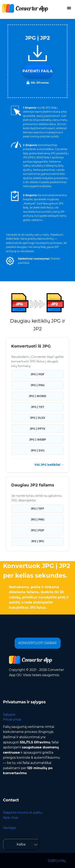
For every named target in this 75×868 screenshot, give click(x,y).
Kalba (21, 844)
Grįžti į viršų (57, 861)
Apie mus (11, 818)
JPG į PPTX (37, 429)
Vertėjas (9, 828)
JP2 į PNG (38, 519)
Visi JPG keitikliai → (49, 465)
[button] (10, 261)
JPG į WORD (37, 396)
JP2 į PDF (37, 530)
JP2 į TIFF (37, 509)
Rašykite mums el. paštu (23, 813)
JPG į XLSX (38, 418)
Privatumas (12, 720)
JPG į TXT (37, 407)
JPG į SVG (38, 450)
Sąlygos (9, 714)
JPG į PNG (38, 385)
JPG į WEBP (38, 440)
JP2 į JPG (38, 541)
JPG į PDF (37, 374)
